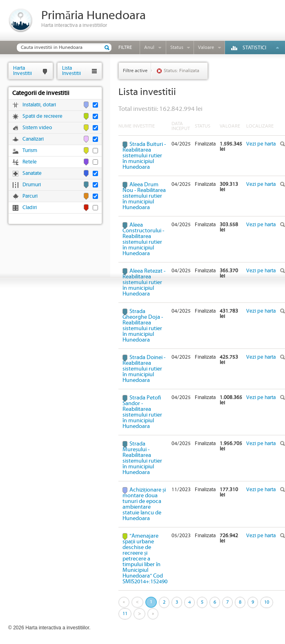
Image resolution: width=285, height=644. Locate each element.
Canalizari (33, 139)
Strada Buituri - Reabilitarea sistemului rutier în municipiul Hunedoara (144, 156)
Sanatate (32, 173)
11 (125, 614)
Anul (149, 47)
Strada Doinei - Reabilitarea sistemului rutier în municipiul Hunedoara (144, 369)
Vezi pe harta (261, 144)
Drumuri (32, 185)
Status (177, 47)
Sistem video (37, 128)
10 (267, 602)
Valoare (206, 47)
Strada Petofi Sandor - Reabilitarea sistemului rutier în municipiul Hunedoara (142, 412)
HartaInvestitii (22, 71)
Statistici (254, 48)
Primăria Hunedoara (94, 16)
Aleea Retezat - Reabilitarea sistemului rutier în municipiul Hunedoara (144, 282)
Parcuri (30, 196)
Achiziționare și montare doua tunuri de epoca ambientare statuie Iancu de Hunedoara (144, 504)
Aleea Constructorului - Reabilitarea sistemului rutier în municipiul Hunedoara (143, 239)
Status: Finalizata (181, 71)
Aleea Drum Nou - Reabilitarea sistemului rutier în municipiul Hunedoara (144, 196)
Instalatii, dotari (39, 105)
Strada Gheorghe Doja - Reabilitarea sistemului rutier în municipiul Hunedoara (143, 326)
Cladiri (30, 208)
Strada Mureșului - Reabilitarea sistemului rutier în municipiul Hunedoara (142, 458)
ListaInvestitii (71, 71)
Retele (30, 162)
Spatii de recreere (42, 116)
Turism (30, 151)
